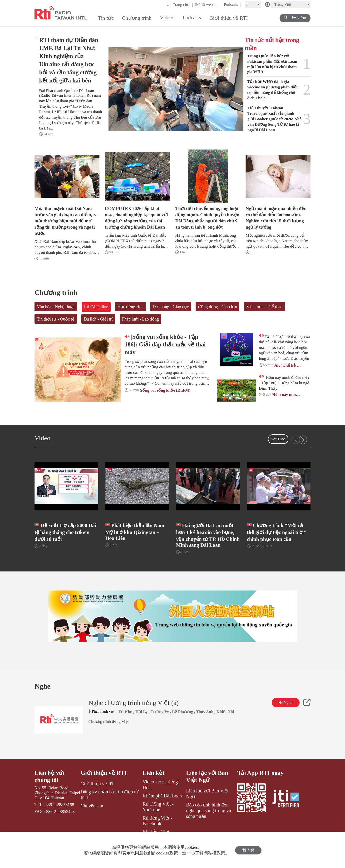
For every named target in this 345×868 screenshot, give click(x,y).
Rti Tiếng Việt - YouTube (158, 807)
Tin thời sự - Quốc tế (56, 319)
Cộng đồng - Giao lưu (217, 307)
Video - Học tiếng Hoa (160, 785)
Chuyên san (92, 806)
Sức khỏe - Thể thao (264, 307)
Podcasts (232, 4)
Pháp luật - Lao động (140, 319)
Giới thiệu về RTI (103, 773)
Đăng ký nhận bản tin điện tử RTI (110, 795)
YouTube (278, 439)
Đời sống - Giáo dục (171, 307)
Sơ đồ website (208, 5)
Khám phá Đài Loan (162, 796)
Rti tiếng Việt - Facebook (157, 821)
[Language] (291, 4)
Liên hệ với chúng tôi (49, 777)
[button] (303, 440)
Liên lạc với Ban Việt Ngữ (207, 777)
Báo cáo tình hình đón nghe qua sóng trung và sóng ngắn (209, 811)
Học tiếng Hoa (131, 307)
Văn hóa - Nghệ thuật (56, 307)
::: (169, 4)
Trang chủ (183, 5)
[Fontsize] (253, 4)
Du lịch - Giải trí (98, 319)
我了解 (248, 850)
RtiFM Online (96, 307)
